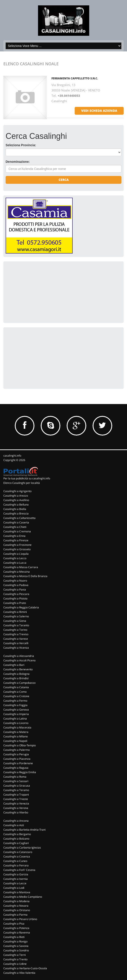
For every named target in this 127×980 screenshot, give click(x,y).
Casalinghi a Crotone (16, 696)
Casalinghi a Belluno (16, 505)
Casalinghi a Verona (16, 808)
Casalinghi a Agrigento (17, 491)
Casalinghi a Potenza (16, 928)
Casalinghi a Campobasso (19, 683)
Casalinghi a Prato (15, 603)
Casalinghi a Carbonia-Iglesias (22, 848)
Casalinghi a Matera (16, 732)
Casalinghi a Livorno (16, 723)
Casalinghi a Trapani (16, 795)
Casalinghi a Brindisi (16, 678)
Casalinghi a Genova (16, 710)
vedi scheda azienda (99, 111)
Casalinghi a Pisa (14, 924)
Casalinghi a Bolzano (16, 839)
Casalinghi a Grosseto (17, 549)
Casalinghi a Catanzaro (18, 852)
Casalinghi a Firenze (16, 540)
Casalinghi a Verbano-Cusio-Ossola (25, 968)
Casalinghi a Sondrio (16, 950)
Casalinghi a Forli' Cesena (19, 870)
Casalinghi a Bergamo (17, 834)
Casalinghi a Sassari (16, 781)
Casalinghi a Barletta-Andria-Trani (24, 830)
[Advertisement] (39, 292)
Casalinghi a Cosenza (17, 856)
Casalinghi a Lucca (15, 563)
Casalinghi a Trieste (16, 799)
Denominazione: (18, 162)
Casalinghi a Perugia (16, 754)
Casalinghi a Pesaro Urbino (20, 919)
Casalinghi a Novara (16, 906)
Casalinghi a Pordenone (18, 763)
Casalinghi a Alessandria (19, 656)
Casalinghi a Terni (15, 955)
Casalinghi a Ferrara (16, 865)
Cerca (64, 180)
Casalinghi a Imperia (16, 714)
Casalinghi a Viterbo (16, 812)
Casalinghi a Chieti (15, 527)
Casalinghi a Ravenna (17, 932)
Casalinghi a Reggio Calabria (21, 607)
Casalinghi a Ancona (16, 821)
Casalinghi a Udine (15, 964)
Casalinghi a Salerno (16, 616)
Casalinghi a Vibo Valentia (19, 973)
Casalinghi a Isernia (16, 879)
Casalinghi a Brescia (16, 513)
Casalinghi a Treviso (16, 634)
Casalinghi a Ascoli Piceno (19, 660)
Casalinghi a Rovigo (15, 941)
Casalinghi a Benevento (18, 669)
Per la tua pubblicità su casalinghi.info (27, 478)
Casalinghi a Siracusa (17, 786)
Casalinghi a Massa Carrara (21, 567)
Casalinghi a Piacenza (17, 759)
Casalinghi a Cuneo (15, 861)
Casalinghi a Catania (16, 687)
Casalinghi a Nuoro (15, 581)
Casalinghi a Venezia (16, 803)
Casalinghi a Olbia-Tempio (20, 745)
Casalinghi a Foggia (15, 705)
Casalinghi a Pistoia (15, 598)
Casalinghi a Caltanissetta (19, 518)
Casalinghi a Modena (16, 901)
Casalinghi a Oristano (17, 910)
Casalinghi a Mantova (17, 892)
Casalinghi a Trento (15, 959)
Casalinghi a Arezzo (16, 496)
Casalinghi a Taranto (16, 625)
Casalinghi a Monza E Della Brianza (25, 576)
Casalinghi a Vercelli (16, 643)
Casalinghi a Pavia (15, 589)
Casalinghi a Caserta (16, 522)
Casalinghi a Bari (14, 665)
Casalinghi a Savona (16, 946)
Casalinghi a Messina (17, 572)
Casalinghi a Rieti (14, 937)
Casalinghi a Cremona (17, 531)
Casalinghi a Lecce (15, 883)
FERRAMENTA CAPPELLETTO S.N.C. (75, 78)
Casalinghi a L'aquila (16, 554)
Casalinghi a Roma (15, 777)
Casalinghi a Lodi (14, 888)
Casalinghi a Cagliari (16, 843)
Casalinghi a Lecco (15, 558)
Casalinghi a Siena (15, 621)
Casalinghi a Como (15, 692)
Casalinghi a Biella (15, 509)
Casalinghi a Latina (15, 719)
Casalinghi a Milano (16, 736)
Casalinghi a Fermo (15, 701)
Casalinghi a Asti (14, 825)
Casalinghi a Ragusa (16, 768)
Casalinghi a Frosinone (17, 545)
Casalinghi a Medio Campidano (23, 897)
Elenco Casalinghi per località (22, 483)
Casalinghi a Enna (14, 536)
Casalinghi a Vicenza (16, 648)
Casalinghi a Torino (15, 630)
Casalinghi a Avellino (16, 500)
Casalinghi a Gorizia (16, 874)
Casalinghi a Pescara (16, 594)
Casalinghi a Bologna (16, 674)
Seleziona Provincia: (21, 145)
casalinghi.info (12, 456)
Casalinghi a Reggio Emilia (20, 772)
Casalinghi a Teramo (16, 790)
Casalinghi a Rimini (15, 612)
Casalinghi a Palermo (17, 750)
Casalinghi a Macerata (17, 727)
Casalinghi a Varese (16, 639)
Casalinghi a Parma (15, 915)
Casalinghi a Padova (16, 585)
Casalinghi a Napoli (15, 741)
